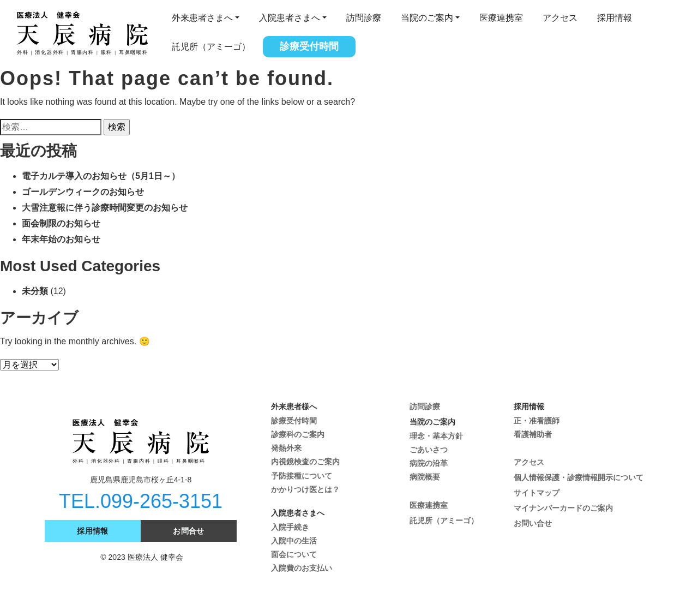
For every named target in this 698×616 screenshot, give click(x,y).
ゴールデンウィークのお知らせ (83, 192)
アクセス (560, 18)
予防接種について (302, 476)
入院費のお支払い (302, 568)
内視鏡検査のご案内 (305, 462)
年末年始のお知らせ (61, 239)
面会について (294, 554)
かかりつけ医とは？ (305, 489)
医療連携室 (501, 18)
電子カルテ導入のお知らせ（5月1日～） (101, 176)
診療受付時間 (309, 46)
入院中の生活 (294, 541)
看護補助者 (533, 434)
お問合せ (189, 531)
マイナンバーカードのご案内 (563, 508)
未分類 (35, 291)
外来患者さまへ (202, 18)
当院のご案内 (427, 18)
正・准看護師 (537, 421)
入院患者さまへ (290, 18)
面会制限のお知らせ (61, 223)
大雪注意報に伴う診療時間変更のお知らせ (105, 208)
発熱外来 (286, 448)
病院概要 (425, 477)
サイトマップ (537, 493)
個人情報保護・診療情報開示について (579, 477)
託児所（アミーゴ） (211, 47)
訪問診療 (364, 18)
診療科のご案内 (298, 434)
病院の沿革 (429, 463)
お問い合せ (533, 523)
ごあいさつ (429, 450)
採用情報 (615, 18)
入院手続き (290, 527)
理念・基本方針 (436, 436)
